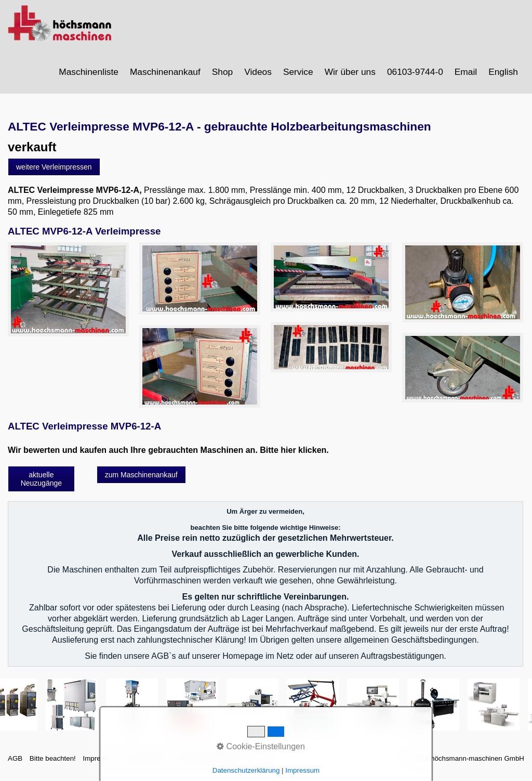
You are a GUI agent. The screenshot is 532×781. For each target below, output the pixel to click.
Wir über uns (350, 72)
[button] (54, 172)
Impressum (100, 764)
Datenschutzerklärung (210, 764)
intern (259, 764)
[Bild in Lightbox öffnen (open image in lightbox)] (68, 295)
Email (466, 72)
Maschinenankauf (165, 72)
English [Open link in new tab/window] (503, 72)
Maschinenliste (89, 72)
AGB (15, 764)
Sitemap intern (147, 764)
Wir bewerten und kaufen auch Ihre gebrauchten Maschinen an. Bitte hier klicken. (168, 455)
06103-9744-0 (415, 72)
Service (298, 72)
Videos (258, 72)
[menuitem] (89, 72)
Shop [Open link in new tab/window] (222, 72)
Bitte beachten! (53, 764)
